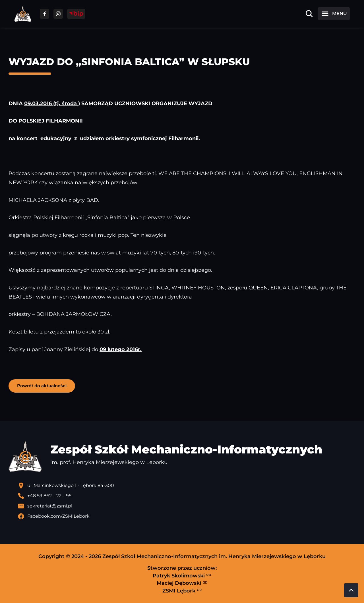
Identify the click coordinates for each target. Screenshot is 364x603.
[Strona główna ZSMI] (23, 14)
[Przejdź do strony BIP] (76, 14)
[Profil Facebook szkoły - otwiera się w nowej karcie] (187, 516)
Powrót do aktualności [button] (42, 386)
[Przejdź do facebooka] (45, 14)
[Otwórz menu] (334, 14)
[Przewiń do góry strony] (351, 590)
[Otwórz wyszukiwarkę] (309, 14)
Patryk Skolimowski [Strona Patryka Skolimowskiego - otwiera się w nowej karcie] (182, 575)
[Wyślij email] (187, 506)
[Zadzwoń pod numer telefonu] (187, 496)
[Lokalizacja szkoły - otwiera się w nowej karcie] (187, 486)
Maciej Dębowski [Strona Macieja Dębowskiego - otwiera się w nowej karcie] (182, 583)
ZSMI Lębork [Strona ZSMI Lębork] (182, 590)
